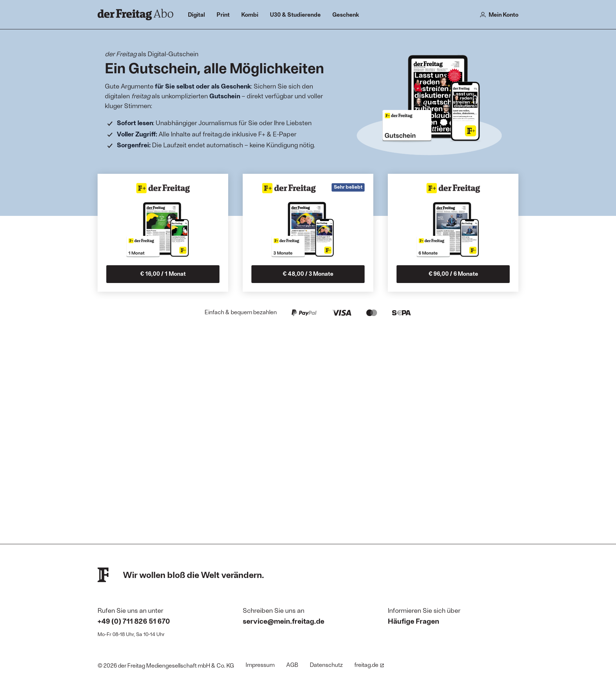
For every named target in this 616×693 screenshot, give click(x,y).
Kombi (250, 14)
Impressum (260, 665)
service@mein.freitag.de (284, 621)
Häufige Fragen (414, 621)
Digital (196, 14)
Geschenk (346, 14)
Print (223, 14)
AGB (292, 665)
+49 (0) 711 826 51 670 (134, 621)
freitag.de (369, 665)
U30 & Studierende (295, 14)
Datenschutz (326, 665)
